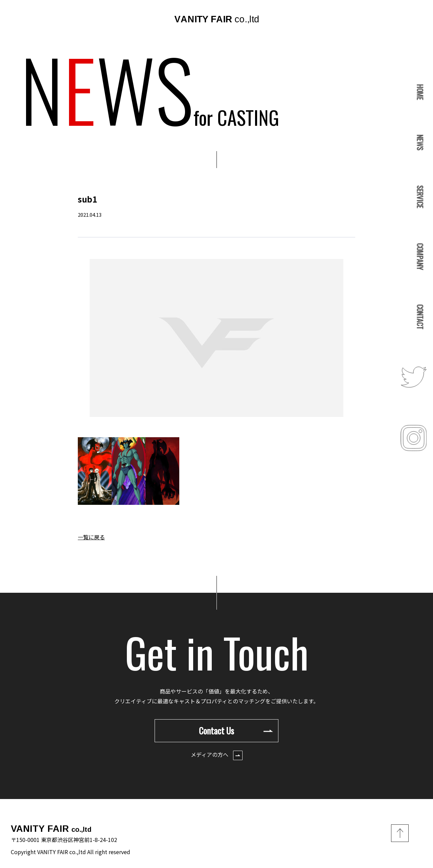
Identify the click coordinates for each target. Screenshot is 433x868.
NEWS (420, 143)
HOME (420, 92)
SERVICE (420, 197)
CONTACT (420, 317)
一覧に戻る (91, 537)
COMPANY (420, 256)
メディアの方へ (217, 755)
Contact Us (236, 731)
